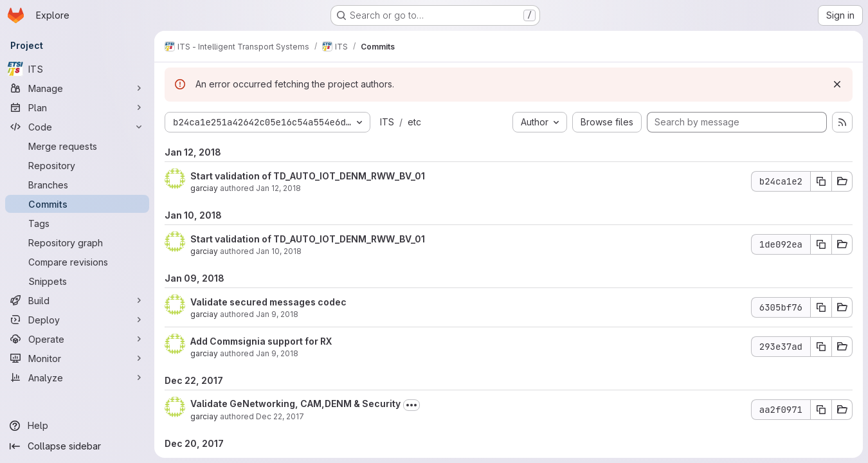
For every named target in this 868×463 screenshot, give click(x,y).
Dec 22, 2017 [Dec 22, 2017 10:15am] (280, 416)
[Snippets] (77, 281)
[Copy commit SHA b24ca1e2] (821, 181)
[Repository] (77, 165)
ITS (387, 122)
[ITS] (77, 69)
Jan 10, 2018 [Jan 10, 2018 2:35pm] (279, 251)
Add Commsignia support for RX (261, 341)
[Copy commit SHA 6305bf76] (821, 307)
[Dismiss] (837, 84)
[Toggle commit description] (411, 405)
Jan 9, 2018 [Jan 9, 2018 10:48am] (277, 314)
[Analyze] (77, 377)
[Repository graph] (77, 242)
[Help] (77, 426)
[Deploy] (77, 320)
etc (414, 122)
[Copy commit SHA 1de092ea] (821, 244)
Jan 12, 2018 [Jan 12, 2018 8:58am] (278, 188)
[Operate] (77, 339)
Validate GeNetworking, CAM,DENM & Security (295, 404)
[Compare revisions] (77, 262)
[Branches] (77, 185)
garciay (204, 188)
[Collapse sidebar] (77, 446)
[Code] (77, 127)
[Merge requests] (77, 146)
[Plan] (77, 107)
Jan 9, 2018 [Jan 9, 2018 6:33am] (277, 353)
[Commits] (77, 204)
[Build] (77, 300)
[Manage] (77, 88)
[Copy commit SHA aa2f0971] (821, 410)
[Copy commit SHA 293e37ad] (821, 347)
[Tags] (77, 223)
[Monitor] (77, 358)
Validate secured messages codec (268, 302)
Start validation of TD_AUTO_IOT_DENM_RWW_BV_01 (308, 176)
